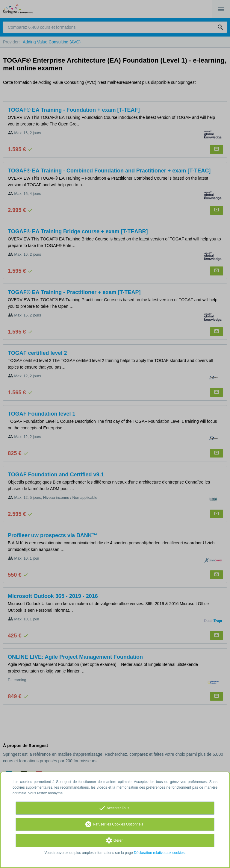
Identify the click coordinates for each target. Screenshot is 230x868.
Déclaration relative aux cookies (159, 853)
